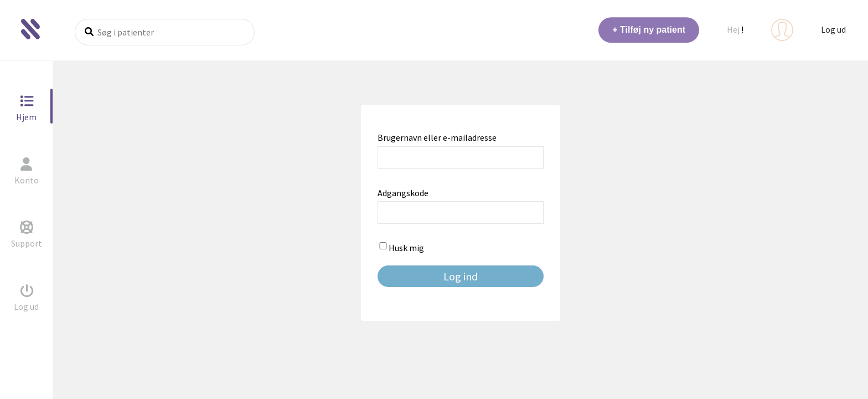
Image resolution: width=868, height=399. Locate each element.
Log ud (833, 29)
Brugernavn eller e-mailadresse (437, 137)
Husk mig (401, 248)
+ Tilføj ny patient (649, 30)
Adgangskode (403, 193)
